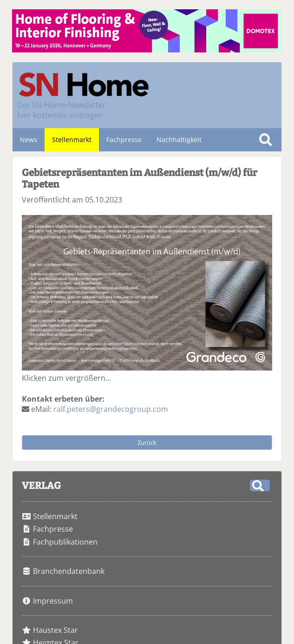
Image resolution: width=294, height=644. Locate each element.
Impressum (53, 601)
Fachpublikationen (65, 542)
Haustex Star (56, 630)
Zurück (147, 442)
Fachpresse (124, 140)
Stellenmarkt (72, 140)
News (29, 140)
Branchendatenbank (69, 571)
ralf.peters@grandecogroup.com (111, 409)
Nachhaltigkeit (179, 140)
